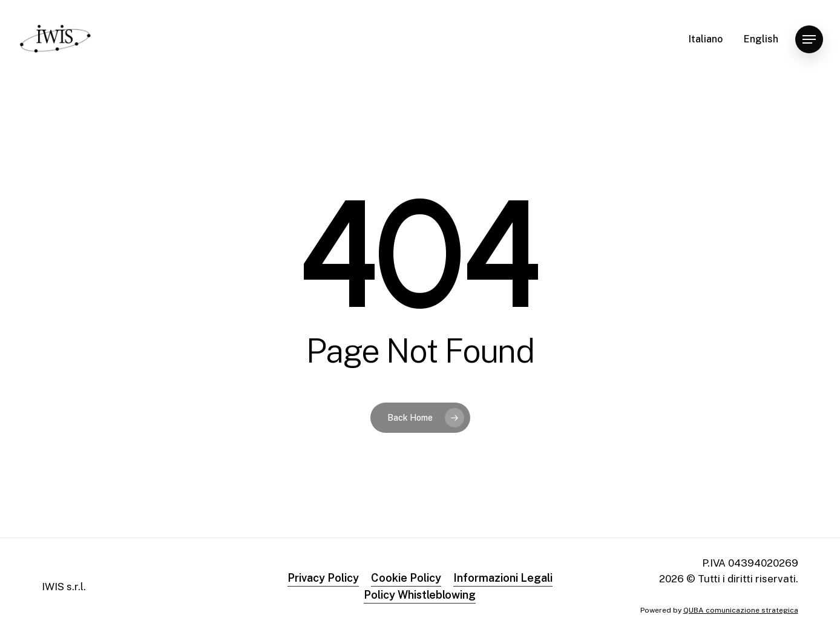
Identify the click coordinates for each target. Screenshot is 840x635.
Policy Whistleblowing (420, 595)
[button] (809, 40)
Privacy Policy (323, 578)
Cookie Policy (406, 578)
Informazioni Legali (503, 578)
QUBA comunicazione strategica (741, 610)
